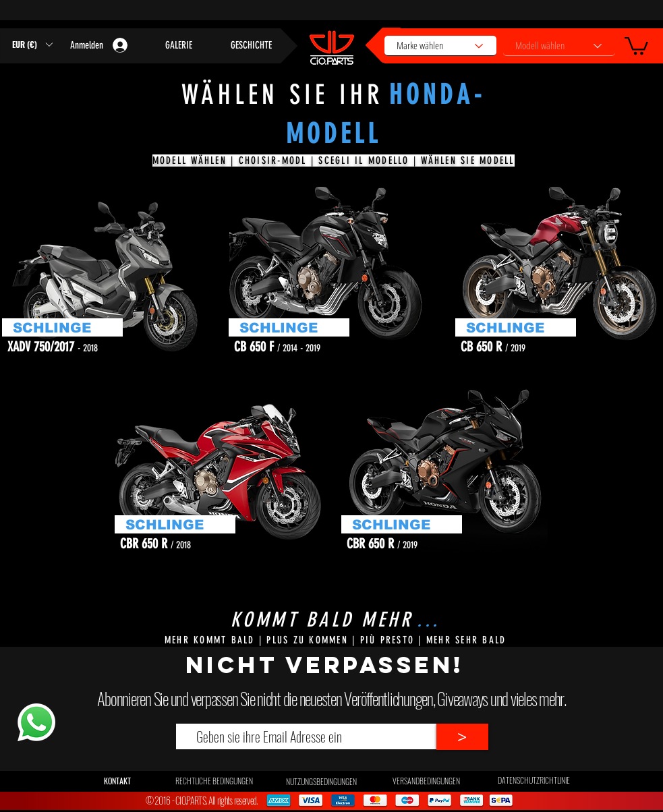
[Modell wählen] (559, 46)
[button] (636, 45)
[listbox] (32, 44)
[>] (462, 737)
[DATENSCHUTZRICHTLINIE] (534, 780)
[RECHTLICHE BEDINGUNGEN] (214, 781)
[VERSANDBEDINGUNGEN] (427, 781)
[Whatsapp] (36, 722)
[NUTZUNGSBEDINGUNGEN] (321, 782)
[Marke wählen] (440, 46)
